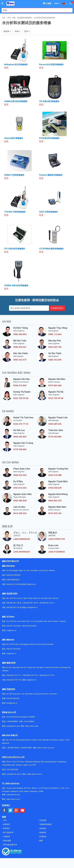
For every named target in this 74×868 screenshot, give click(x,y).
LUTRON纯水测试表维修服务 (51, 249)
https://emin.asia (32, 726)
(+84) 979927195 (57, 539)
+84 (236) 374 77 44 (14, 680)
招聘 (41, 841)
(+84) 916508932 (57, 552)
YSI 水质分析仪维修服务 (49, 101)
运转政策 (43, 828)
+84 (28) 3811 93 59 (30, 603)
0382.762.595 (55, 360)
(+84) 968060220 (22, 539)
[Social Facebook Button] (4, 810)
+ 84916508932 (12, 721)
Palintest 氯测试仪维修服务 (51, 175)
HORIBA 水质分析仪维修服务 (16, 285)
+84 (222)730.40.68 (29, 626)
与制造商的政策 (45, 824)
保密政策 (6, 824)
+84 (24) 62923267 (13, 575)
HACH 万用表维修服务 (49, 212)
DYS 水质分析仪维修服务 (15, 249)
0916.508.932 (20, 513)
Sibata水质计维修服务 (14, 138)
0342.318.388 (55, 475)
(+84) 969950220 (22, 552)
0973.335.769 (55, 513)
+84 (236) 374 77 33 (47, 675)
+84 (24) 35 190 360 (14, 584)
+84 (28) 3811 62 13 (47, 603)
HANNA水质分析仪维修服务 (16, 101)
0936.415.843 (20, 386)
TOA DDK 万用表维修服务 (15, 212)
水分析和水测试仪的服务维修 (45, 18)
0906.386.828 (20, 501)
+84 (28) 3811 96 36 (14, 603)
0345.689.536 (55, 424)
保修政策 (43, 832)
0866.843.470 (55, 501)
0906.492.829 (20, 437)
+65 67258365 (29, 721)
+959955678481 (26, 748)
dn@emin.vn (32, 680)
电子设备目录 (8, 832)
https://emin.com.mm (46, 748)
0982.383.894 (20, 334)
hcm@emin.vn (32, 607)
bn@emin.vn (12, 630)
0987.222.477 (20, 360)
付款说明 (43, 820)
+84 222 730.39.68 (13, 626)
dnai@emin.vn (12, 703)
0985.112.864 (55, 334)
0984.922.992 (20, 475)
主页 (4, 18)
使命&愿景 (7, 841)
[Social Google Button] (16, 810)
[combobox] (36, 10)
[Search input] (36, 10)
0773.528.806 (20, 449)
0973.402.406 (55, 386)
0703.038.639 (55, 488)
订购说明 (6, 837)
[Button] (2, 3)
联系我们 (6, 828)
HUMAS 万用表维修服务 (14, 175)
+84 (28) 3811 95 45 (14, 607)
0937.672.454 (20, 488)
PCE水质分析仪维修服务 (50, 138)
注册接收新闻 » (57, 308)
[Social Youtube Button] (23, 810)
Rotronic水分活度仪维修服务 (52, 64)
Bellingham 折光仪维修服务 (16, 64)
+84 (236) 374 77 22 (30, 675)
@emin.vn (13, 653)
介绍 (5, 820)
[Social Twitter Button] (10, 810)
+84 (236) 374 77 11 (14, 675)
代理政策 (43, 837)
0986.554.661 (20, 347)
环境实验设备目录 (10, 845)
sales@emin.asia (13, 726)
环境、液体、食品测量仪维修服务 (20, 18)
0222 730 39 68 (21, 398)
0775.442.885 (55, 437)
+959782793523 (13, 748)
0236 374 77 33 (21, 424)
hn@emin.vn (31, 584)
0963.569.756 (55, 347)
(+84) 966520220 (13, 580)
